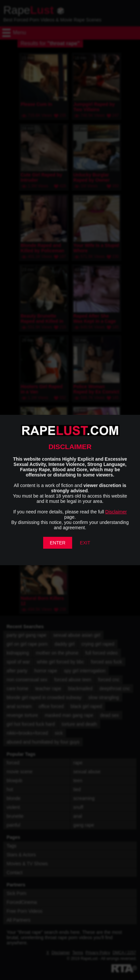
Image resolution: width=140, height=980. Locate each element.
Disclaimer (116, 512)
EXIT (85, 543)
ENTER (57, 543)
